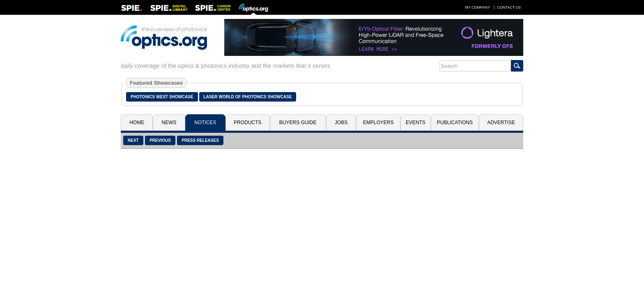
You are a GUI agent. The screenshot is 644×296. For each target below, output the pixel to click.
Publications (455, 123)
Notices (205, 123)
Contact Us (509, 7)
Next (133, 140)
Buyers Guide (298, 123)
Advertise (501, 123)
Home (137, 123)
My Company (477, 7)
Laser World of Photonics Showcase (248, 97)
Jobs (341, 123)
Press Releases (200, 140)
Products (247, 123)
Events (416, 123)
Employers (378, 123)
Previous (160, 140)
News (169, 123)
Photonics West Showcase (162, 97)
